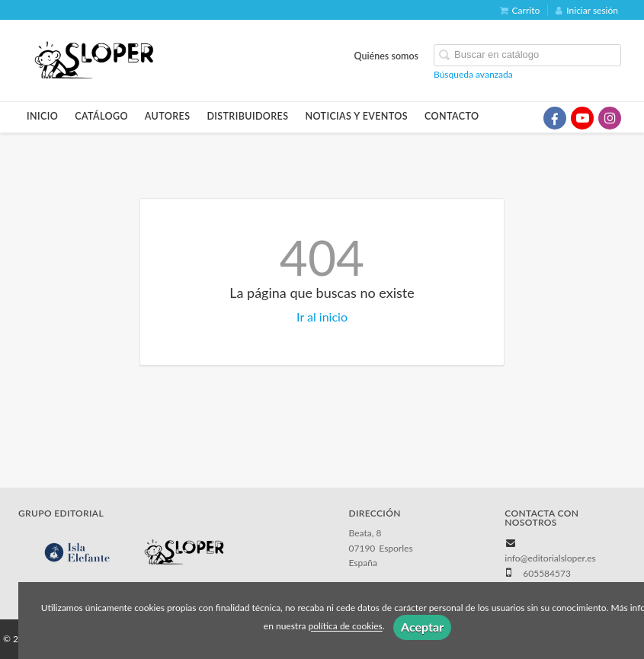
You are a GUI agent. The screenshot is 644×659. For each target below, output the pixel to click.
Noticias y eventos (356, 116)
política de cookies (345, 627)
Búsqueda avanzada (473, 74)
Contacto (452, 116)
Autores (168, 116)
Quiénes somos (387, 56)
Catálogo (101, 116)
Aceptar (422, 627)
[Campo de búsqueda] (527, 55)
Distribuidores (247, 116)
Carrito (520, 10)
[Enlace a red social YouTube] (582, 118)
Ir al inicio (322, 317)
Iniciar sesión (587, 10)
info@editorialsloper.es (550, 558)
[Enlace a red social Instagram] (610, 118)
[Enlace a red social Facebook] (555, 118)
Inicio (42, 116)
